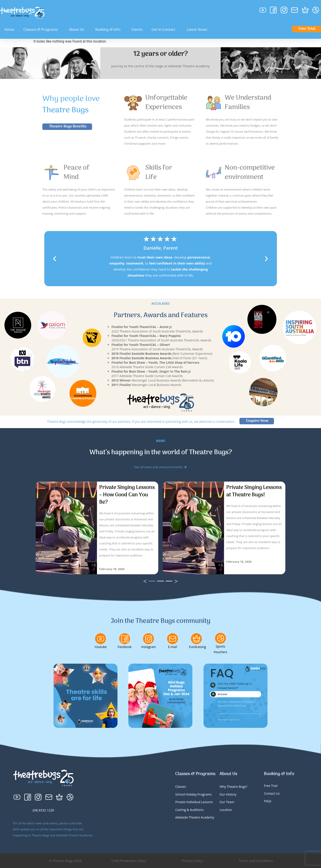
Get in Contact (165, 30)
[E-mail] (173, 639)
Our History (228, 794)
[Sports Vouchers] (220, 638)
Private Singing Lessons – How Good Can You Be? (127, 495)
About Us (78, 30)
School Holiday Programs (193, 794)
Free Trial (271, 786)
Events (137, 30)
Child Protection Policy (129, 861)
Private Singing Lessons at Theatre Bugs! (254, 491)
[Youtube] (101, 639)
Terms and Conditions (256, 861)
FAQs (268, 801)
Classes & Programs (42, 30)
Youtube (101, 647)
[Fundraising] (196, 639)
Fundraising (198, 647)
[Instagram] (148, 639)
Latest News (197, 30)
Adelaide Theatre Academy (195, 817)
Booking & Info (109, 30)
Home (9, 30)
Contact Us (272, 793)
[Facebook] (125, 639)
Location (226, 810)
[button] (55, 259)
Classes (181, 787)
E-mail (173, 647)
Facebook (125, 647)
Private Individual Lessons (194, 802)
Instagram (148, 647)
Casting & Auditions (189, 810)
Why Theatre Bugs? (233, 787)
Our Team (227, 802)
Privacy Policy (192, 861)
